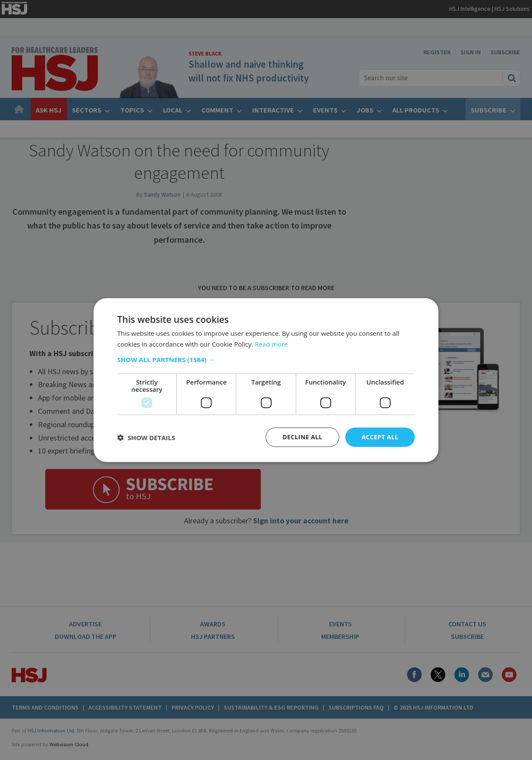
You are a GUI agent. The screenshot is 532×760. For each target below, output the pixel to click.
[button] (266, 360)
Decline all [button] (302, 437)
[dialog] (266, 380)
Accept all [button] (380, 437)
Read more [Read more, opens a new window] (271, 344)
